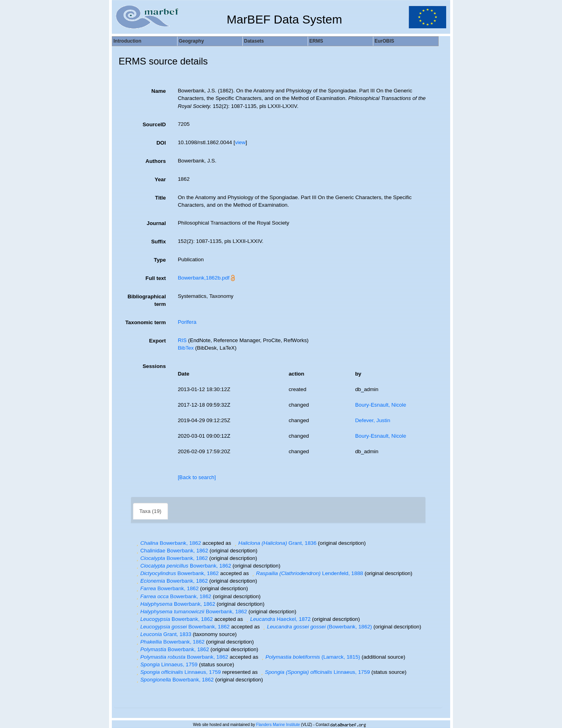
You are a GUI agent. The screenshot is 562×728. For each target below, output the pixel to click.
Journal (156, 223)
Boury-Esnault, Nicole (381, 405)
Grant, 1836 (274, 543)
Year (160, 179)
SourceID (154, 124)
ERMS (316, 41)
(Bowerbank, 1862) (316, 627)
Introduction (127, 41)
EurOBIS (384, 41)
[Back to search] (197, 477)
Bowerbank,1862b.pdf (204, 278)
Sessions (154, 366)
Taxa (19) (150, 511)
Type (160, 260)
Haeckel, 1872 (277, 619)
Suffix (159, 242)
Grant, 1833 (163, 634)
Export (157, 341)
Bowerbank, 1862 (168, 543)
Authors (156, 161)
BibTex (186, 348)
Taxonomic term (146, 322)
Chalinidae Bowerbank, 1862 (171, 551)
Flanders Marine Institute (278, 725)
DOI (161, 143)
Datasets (254, 41)
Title (160, 198)
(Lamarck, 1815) (310, 657)
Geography (191, 41)
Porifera (187, 322)
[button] (137, 543)
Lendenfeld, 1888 (307, 573)
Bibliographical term (146, 300)
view (240, 142)
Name (158, 91)
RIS (182, 340)
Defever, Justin (373, 420)
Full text (156, 278)
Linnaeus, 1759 (166, 664)
